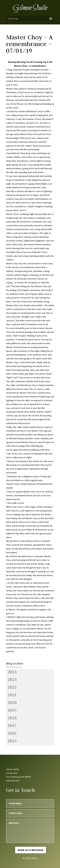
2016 (12, 733)
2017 (12, 725)
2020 (12, 702)
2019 (12, 710)
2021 (12, 695)
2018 (12, 718)
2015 (12, 741)
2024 (12, 672)
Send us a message (31, 850)
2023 (12, 679)
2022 (12, 687)
